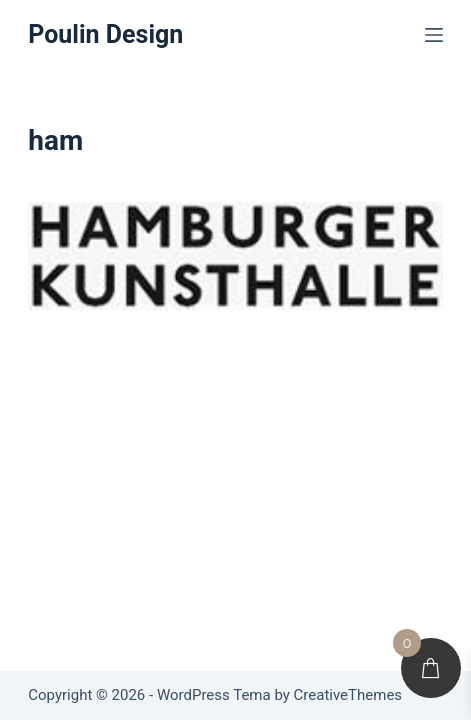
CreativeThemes (348, 695)
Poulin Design (105, 34)
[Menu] (434, 35)
